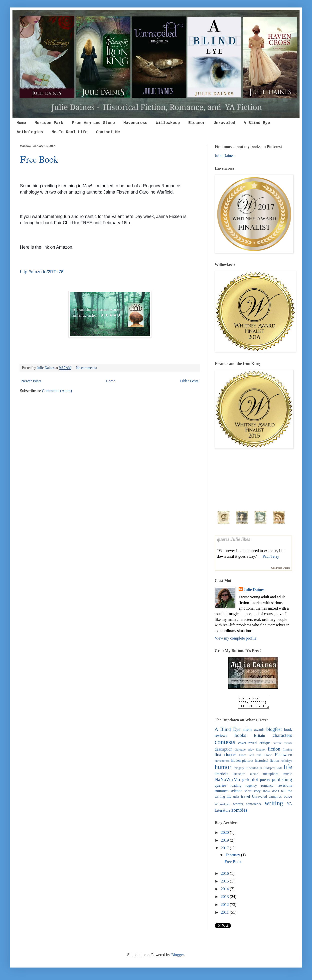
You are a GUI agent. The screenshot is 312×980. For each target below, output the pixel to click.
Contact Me (108, 132)
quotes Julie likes (234, 539)
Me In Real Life (70, 132)
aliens (247, 732)
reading (236, 788)
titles (236, 799)
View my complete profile (235, 638)
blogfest (274, 731)
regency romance (259, 788)
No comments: (87, 368)
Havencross (135, 123)
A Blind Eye (257, 123)
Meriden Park (49, 123)
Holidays (286, 763)
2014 (225, 891)
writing (274, 805)
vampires (275, 799)
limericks (221, 776)
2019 (225, 842)
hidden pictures (242, 763)
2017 (225, 850)
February (233, 857)
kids (279, 770)
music (288, 776)
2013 (225, 899)
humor (223, 769)
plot (254, 782)
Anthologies (30, 132)
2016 (225, 876)
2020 (225, 835)
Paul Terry (271, 556)
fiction (274, 751)
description (224, 751)
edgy (251, 752)
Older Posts (189, 381)
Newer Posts (31, 381)
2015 (225, 883)
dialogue (240, 752)
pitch (245, 782)
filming (287, 752)
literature (239, 776)
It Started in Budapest (260, 770)
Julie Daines (225, 156)
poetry (265, 782)
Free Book (39, 160)
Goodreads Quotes (281, 568)
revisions (285, 788)
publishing (282, 782)
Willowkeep (168, 123)
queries (220, 788)
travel (246, 799)
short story (252, 793)
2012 (225, 907)
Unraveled (224, 123)
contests (225, 744)
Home (21, 123)
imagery (239, 770)
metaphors (271, 776)
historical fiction (267, 763)
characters (282, 737)
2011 (225, 915)
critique (265, 745)
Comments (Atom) (57, 391)
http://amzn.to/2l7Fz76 (42, 272)
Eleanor (197, 123)
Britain (259, 738)
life (288, 769)
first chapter (225, 757)
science (236, 793)
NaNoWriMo (227, 782)
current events (282, 745)
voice (288, 799)
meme (254, 776)
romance (222, 793)
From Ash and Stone (93, 123)
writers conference (247, 806)
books (240, 737)
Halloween (283, 757)
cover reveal (248, 745)
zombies (239, 812)
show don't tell (274, 793)
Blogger (178, 957)
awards (259, 732)
